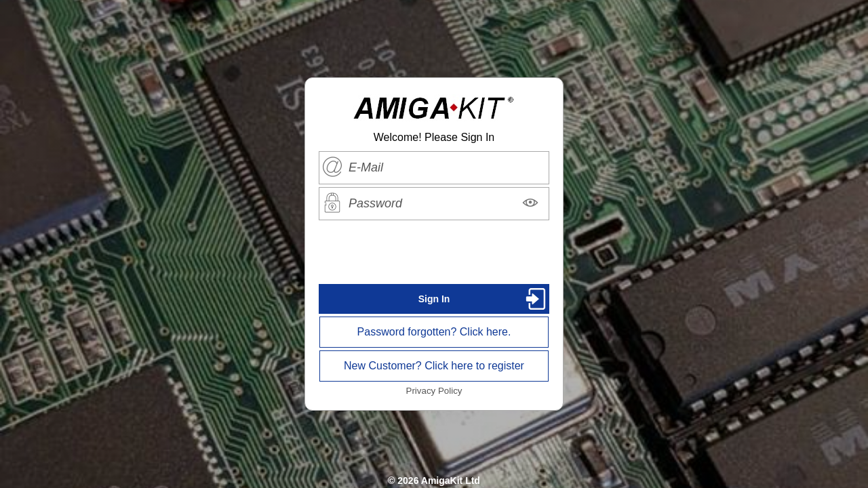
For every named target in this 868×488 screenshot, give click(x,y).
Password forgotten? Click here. (434, 332)
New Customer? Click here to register (434, 366)
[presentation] (434, 252)
